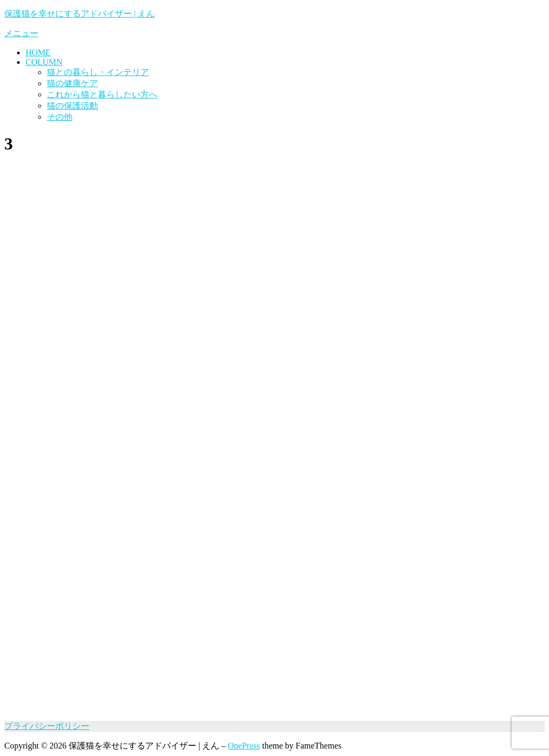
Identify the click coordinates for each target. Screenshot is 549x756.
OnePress (244, 746)
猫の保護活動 (72, 106)
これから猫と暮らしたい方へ (102, 94)
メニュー (21, 33)
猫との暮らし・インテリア (98, 72)
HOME (38, 52)
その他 (60, 117)
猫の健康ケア (72, 83)
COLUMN (44, 62)
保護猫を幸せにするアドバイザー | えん (80, 14)
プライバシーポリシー (47, 726)
